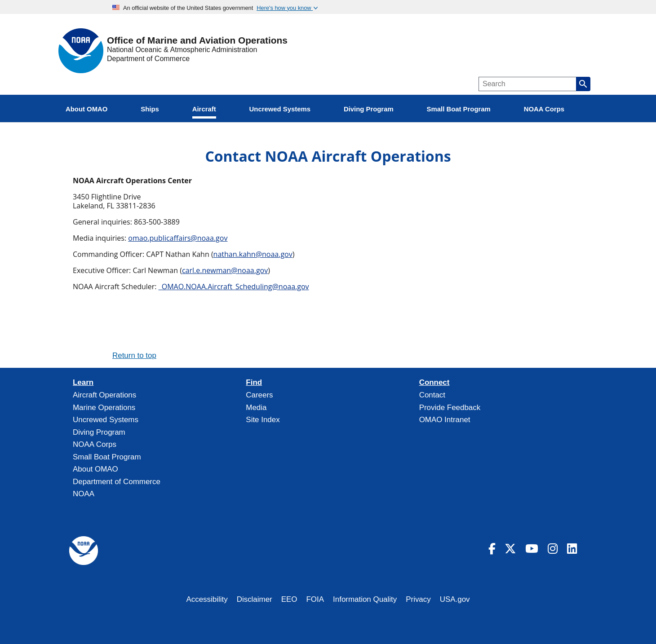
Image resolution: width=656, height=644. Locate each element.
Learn (83, 383)
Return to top (134, 355)
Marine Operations (104, 408)
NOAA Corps (95, 444)
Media (256, 408)
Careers (259, 395)
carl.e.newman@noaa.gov (225, 270)
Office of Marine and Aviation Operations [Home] (197, 41)
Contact (432, 395)
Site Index (263, 420)
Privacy (418, 599)
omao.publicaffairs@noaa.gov (178, 238)
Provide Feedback (450, 408)
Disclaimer (255, 599)
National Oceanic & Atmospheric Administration (182, 50)
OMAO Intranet (445, 420)
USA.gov (455, 599)
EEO (289, 599)
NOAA (84, 494)
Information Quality (365, 599)
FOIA (315, 599)
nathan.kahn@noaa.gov (253, 254)
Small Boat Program (107, 457)
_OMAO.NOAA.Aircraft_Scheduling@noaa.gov (234, 287)
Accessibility (207, 599)
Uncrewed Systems (106, 420)
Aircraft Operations (104, 395)
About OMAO (95, 469)
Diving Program (99, 432)
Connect (434, 383)
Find (254, 383)
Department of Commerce (148, 59)
